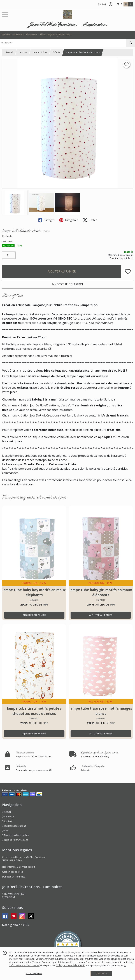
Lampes (23, 52)
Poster (90, 220)
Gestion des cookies (12, 872)
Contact (102, 4)
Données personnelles (14, 877)
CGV (5, 831)
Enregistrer (68, 220)
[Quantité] (9, 255)
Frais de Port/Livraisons (15, 840)
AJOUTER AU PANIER (62, 271)
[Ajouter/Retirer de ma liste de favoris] (128, 271)
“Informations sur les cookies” (24, 965)
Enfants (56, 52)
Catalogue (8, 817)
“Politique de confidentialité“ (70, 965)
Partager (46, 220)
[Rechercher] (131, 43)
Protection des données (15, 835)
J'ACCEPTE (102, 973)
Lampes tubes (40, 52)
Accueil (9, 52)
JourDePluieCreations (14, 826)
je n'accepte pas (34, 973)
